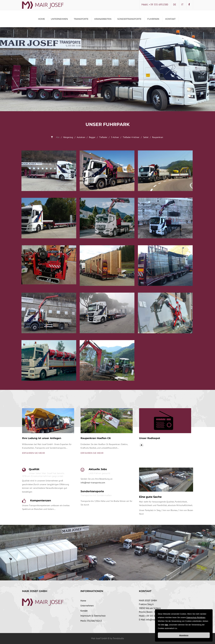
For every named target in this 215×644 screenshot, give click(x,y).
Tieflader (103, 137)
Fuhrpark (153, 19)
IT (182, 5)
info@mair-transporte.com (93, 483)
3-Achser (115, 137)
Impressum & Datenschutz (93, 616)
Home (41, 19)
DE (175, 5)
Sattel (146, 137)
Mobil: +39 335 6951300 (155, 5)
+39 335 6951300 (154, 616)
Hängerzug (68, 137)
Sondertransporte (129, 19)
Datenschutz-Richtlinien (196, 618)
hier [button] (167, 625)
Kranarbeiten (103, 19)
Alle (58, 137)
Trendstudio (118, 638)
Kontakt (170, 19)
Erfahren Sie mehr (33, 453)
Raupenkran (158, 137)
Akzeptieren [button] (184, 635)
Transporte (81, 19)
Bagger (92, 137)
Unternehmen (59, 19)
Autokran (81, 137)
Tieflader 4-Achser (131, 137)
